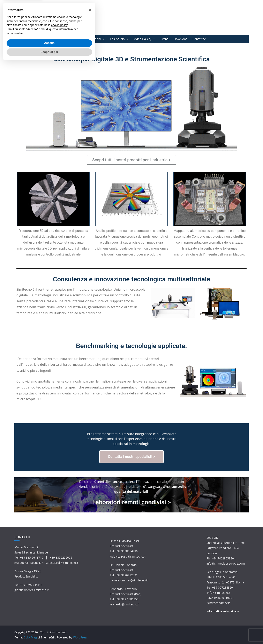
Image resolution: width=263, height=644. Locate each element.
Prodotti (72, 39)
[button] (90, 591)
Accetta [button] (49, 624)
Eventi (164, 39)
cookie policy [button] (59, 606)
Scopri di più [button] (49, 633)
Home (56, 39)
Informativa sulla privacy (223, 611)
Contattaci (199, 39)
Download (181, 39)
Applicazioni (95, 39)
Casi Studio (119, 39)
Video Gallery (145, 39)
